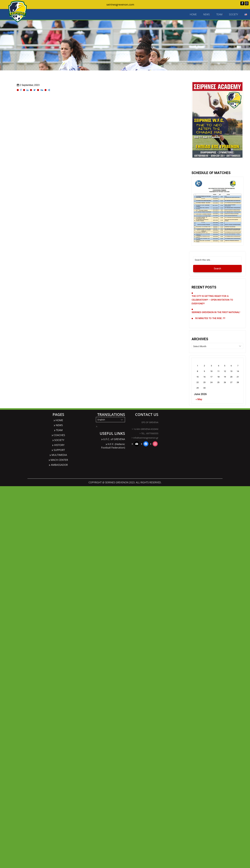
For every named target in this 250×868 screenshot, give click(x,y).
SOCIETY (234, 14)
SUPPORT (59, 450)
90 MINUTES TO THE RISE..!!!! (210, 318)
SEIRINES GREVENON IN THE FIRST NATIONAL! (216, 312)
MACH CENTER (59, 460)
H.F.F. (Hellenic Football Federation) (113, 446)
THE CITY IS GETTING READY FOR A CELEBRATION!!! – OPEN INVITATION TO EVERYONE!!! (212, 300)
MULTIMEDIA (59, 455)
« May (199, 399)
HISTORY (59, 445)
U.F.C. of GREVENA (114, 439)
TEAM (219, 14)
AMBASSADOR (59, 465)
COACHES (59, 435)
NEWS (206, 14)
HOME (193, 14)
